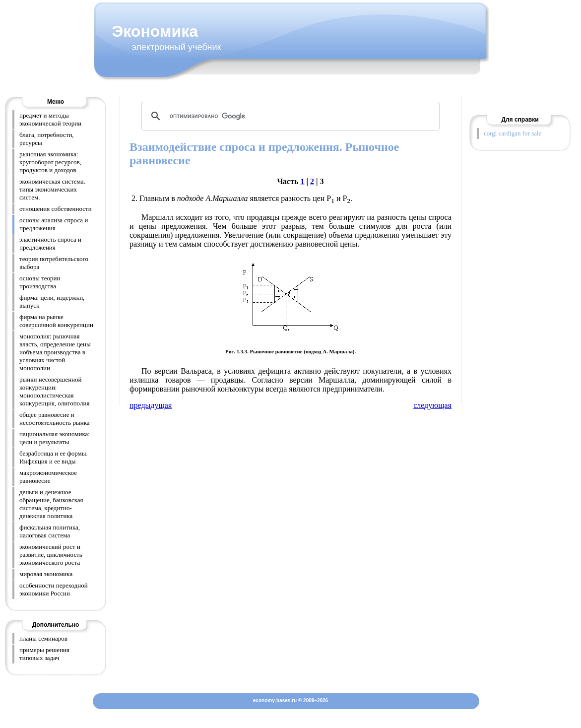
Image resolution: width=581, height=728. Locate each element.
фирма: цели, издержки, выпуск (52, 301)
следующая (432, 405)
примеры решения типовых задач (44, 654)
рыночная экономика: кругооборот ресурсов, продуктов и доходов (50, 162)
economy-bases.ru (275, 700)
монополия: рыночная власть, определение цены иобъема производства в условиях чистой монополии (55, 352)
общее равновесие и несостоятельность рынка (55, 419)
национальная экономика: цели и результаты (55, 438)
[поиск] (289, 116)
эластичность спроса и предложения (50, 243)
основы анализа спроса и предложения (54, 224)
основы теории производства (40, 282)
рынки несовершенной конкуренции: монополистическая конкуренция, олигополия (54, 391)
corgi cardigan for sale (513, 133)
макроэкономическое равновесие (48, 477)
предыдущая (151, 405)
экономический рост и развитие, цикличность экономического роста (51, 555)
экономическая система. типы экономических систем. (52, 189)
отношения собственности (56, 209)
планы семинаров (43, 638)
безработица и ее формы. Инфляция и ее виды (54, 457)
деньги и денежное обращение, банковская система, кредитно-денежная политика (51, 504)
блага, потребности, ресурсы (47, 139)
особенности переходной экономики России (54, 589)
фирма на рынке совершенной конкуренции (56, 321)
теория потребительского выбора (54, 263)
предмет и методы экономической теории (50, 119)
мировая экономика (46, 574)
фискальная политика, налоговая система (50, 531)
